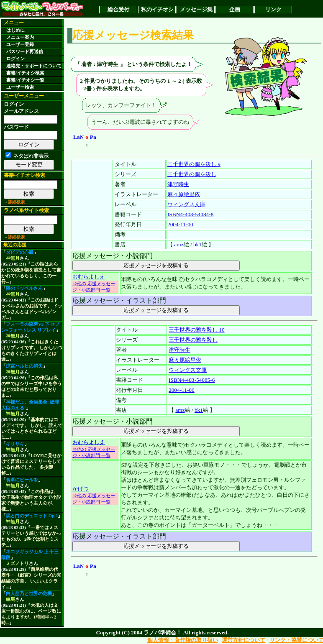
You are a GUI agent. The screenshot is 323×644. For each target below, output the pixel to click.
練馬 (10, 599)
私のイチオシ (157, 9)
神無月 (13, 258)
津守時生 (178, 184)
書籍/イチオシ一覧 (25, 80)
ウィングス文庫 (186, 204)
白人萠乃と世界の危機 (29, 594)
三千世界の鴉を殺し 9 (194, 164)
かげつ (81, 489)
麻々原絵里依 (184, 194)
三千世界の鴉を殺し (192, 174)
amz (179, 244)
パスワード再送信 (25, 52)
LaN (78, 137)
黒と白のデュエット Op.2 (32, 516)
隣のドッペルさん (24, 288)
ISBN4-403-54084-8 (190, 214)
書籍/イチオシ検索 (25, 73)
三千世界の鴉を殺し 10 (197, 330)
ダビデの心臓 (20, 252)
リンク (273, 9)
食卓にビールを (22, 480)
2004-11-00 (180, 224)
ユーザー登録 (20, 45)
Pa (93, 137)
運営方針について (244, 640)
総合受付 (118, 9)
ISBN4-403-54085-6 (192, 380)
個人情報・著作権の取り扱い (183, 640)
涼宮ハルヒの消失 (24, 366)
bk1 (197, 244)
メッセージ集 (196, 9)
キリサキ (15, 444)
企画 (235, 9)
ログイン (15, 59)
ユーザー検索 (20, 87)
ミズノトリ (17, 563)
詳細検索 (16, 202)
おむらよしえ (89, 277)
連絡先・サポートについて (34, 66)
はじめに (15, 30)
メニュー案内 (20, 37)
